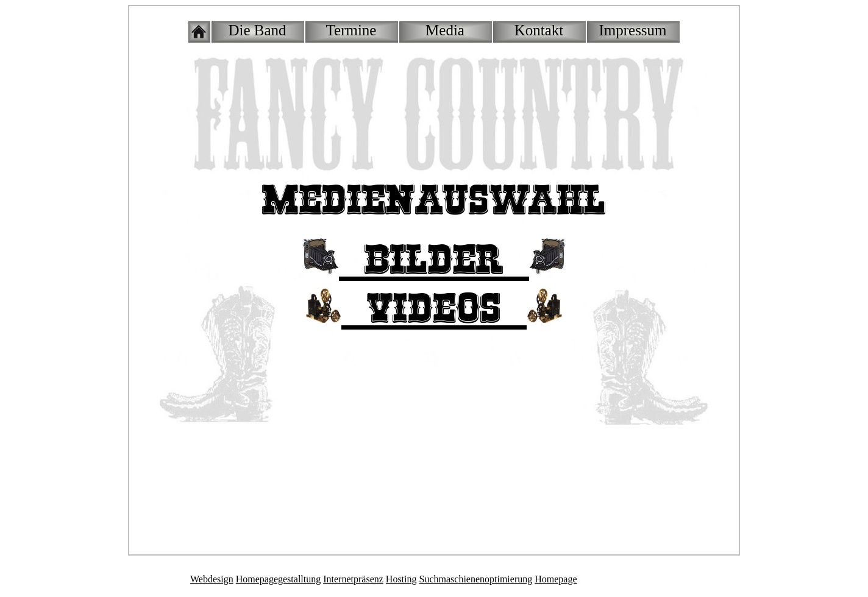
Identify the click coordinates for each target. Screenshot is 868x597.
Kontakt (539, 30)
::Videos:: (434, 309)
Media (445, 30)
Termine (351, 30)
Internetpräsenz (353, 579)
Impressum (632, 30)
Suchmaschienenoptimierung (476, 579)
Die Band (257, 30)
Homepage (556, 579)
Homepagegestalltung (279, 579)
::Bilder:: (434, 261)
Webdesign (212, 579)
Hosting (401, 579)
